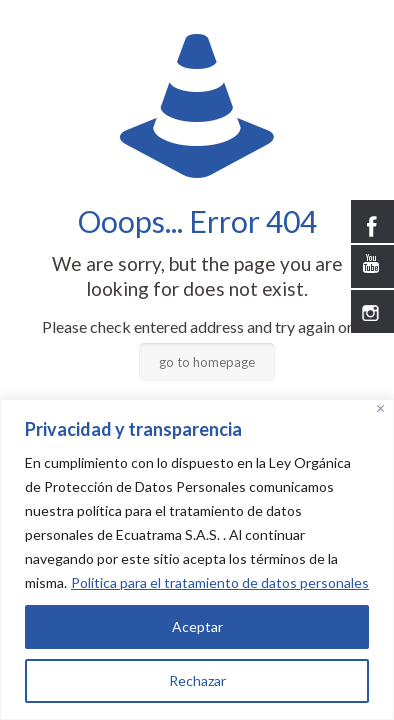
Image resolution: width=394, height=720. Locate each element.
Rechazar (197, 680)
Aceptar (197, 626)
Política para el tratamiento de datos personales (220, 582)
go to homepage (207, 362)
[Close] (380, 408)
